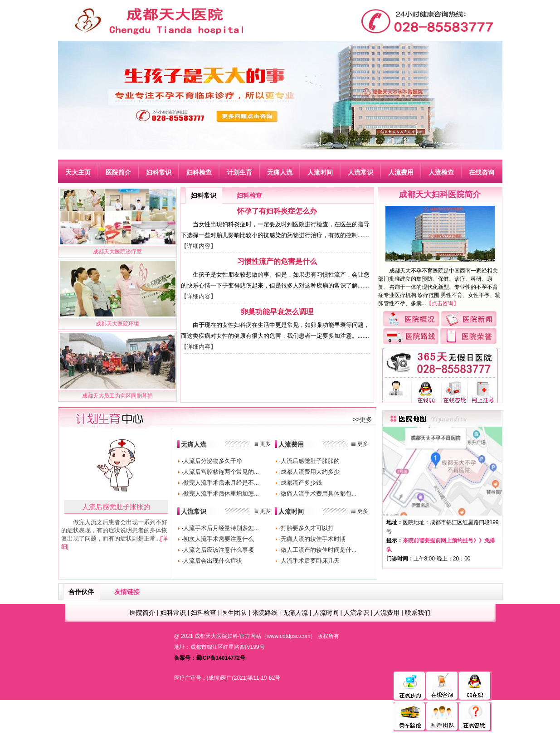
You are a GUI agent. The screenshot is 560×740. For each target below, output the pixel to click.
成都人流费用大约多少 (310, 472)
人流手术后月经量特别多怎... (221, 528)
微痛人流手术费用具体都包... (319, 494)
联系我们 (418, 613)
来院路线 (265, 613)
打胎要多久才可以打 (307, 528)
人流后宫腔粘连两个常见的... (221, 472)
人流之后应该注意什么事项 (219, 550)
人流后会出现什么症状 (213, 561)
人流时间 (291, 511)
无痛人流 (194, 444)
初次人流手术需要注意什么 (219, 539)
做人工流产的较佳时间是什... (319, 550)
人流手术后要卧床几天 (310, 561)
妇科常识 (204, 195)
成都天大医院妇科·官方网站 (228, 636)
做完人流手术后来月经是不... (221, 483)
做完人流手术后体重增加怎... (221, 494)
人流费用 (291, 444)
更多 (265, 444)
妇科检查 (249, 195)
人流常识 (194, 511)
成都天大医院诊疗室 (117, 252)
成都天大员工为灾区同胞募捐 (117, 396)
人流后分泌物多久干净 (213, 461)
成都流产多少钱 (301, 483)
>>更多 (362, 419)
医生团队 (234, 613)
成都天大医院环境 (117, 324)
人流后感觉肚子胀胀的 (116, 507)
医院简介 (142, 613)
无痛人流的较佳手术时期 (313, 539)
